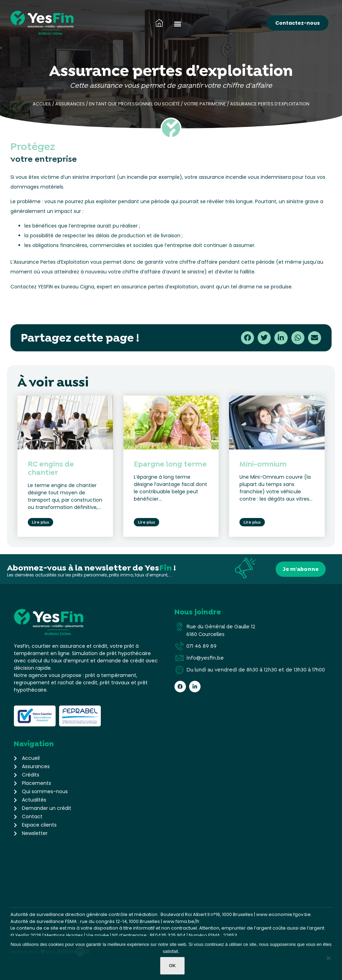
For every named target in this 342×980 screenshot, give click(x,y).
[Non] (328, 960)
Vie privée (98, 934)
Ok (173, 966)
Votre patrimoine (205, 104)
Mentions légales (64, 934)
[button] (177, 23)
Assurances (70, 104)
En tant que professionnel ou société (134, 104)
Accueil (42, 104)
